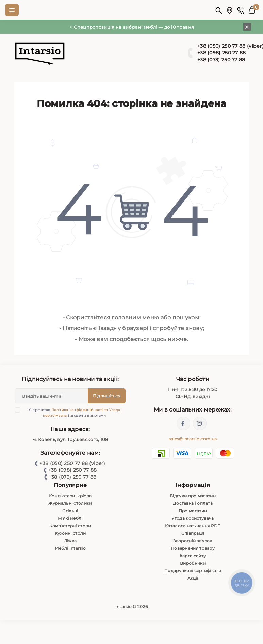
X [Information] (247, 27)
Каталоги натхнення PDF (193, 526)
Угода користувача (193, 518)
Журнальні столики (70, 503)
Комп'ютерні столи (70, 526)
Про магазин (193, 511)
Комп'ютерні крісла (70, 496)
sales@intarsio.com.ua (193, 439)
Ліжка (70, 541)
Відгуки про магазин (193, 496)
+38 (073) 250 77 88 (73, 477)
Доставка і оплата (193, 503)
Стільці (70, 511)
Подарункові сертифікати (193, 571)
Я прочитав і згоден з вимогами (72, 413)
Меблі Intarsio (70, 548)
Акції (193, 578)
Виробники (193, 563)
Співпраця (193, 533)
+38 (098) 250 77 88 (73, 470)
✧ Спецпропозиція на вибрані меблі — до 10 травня (131, 27)
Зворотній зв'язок (193, 541)
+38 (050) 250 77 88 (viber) (72, 463)
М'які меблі (70, 518)
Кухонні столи (70, 533)
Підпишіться (107, 396)
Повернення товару (193, 548)
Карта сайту (193, 556)
